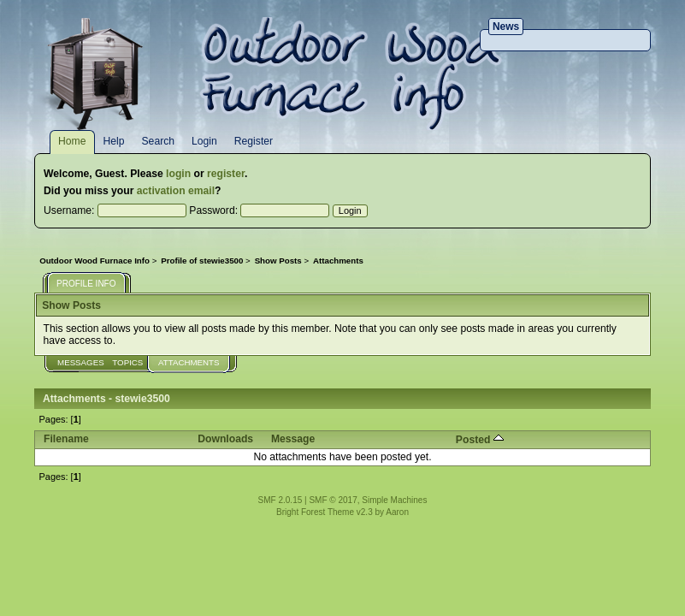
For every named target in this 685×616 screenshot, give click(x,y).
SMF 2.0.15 (280, 500)
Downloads (225, 439)
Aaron (397, 512)
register (226, 174)
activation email (176, 191)
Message (293, 439)
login (178, 174)
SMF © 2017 (333, 500)
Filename (66, 439)
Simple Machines (394, 500)
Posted (480, 440)
